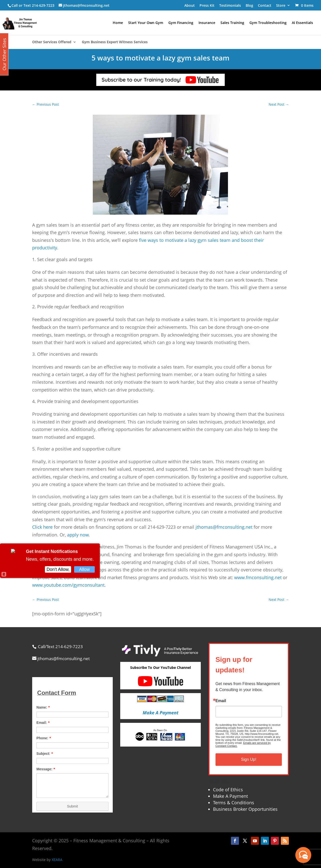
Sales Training (232, 23)
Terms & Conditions (234, 803)
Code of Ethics (228, 790)
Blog (249, 5)
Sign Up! (249, 759)
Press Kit (207, 5)
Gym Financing (181, 23)
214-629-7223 (43, 5)
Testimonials (230, 5)
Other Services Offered (52, 42)
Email (221, 701)
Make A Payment (230, 796)
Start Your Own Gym (146, 23)
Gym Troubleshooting (268, 23)
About (190, 5)
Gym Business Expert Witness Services (115, 42)
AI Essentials (302, 23)
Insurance (207, 23)
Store (281, 5)
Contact (265, 5)
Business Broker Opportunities (245, 809)
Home (118, 23)
